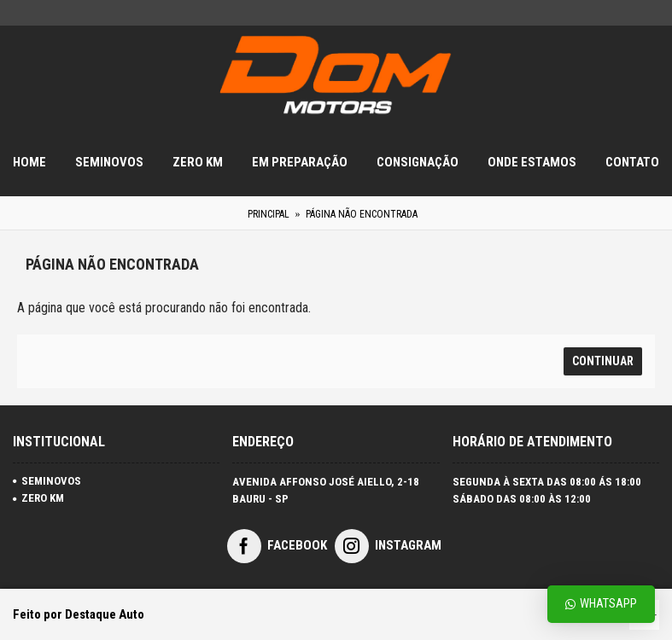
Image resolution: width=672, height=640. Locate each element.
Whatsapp (601, 604)
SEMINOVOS (47, 481)
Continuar (603, 361)
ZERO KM (38, 498)
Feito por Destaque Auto (79, 614)
